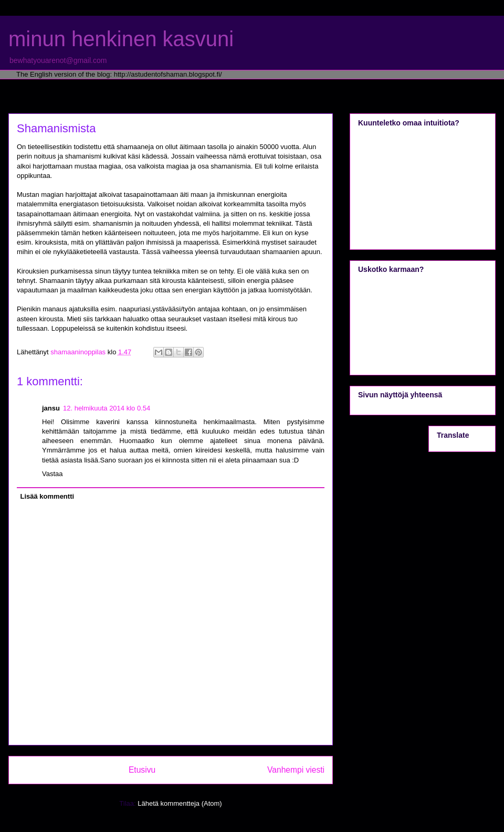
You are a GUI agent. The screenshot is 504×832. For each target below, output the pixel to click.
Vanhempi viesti (296, 770)
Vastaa (52, 474)
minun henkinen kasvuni (121, 39)
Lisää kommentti (48, 496)
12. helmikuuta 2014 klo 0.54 (107, 408)
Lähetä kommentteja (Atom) (180, 803)
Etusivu (142, 770)
